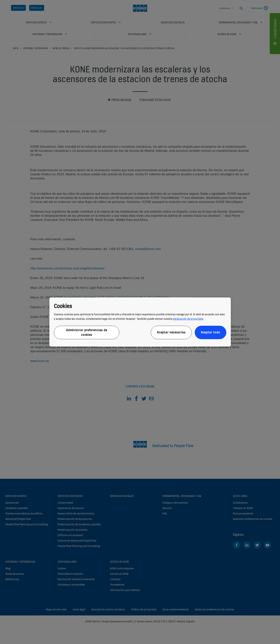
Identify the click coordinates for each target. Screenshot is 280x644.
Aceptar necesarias (171, 332)
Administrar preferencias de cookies (87, 332)
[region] (140, 322)
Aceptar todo (211, 332)
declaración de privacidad (188, 319)
